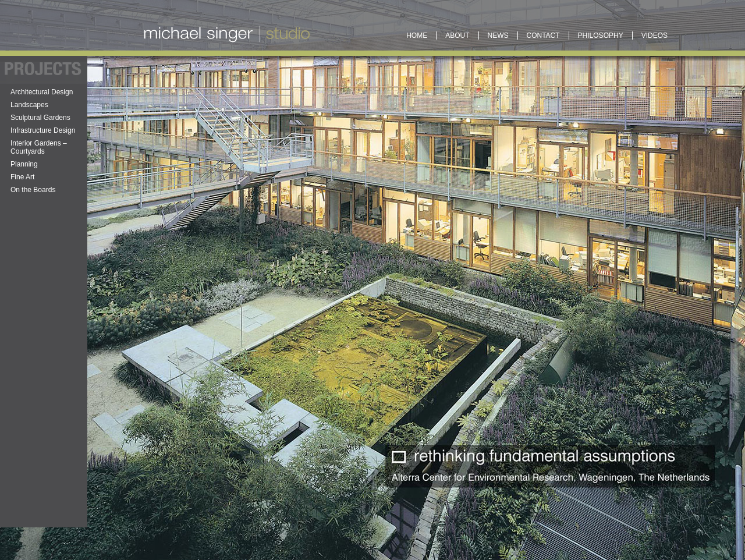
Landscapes (29, 105)
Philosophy (601, 36)
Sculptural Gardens (40, 118)
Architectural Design (42, 92)
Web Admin (170, 321)
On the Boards (33, 190)
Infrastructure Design (43, 130)
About (457, 36)
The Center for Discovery (293, 378)
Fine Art (22, 177)
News (498, 36)
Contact (543, 36)
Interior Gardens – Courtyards (39, 147)
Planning (24, 164)
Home (417, 36)
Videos (654, 36)
